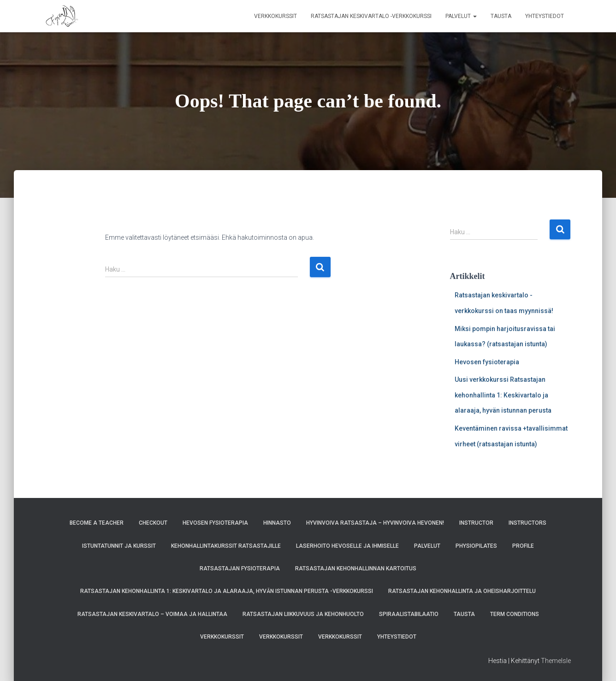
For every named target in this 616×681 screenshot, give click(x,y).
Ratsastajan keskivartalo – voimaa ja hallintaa (152, 614)
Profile (523, 546)
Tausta (501, 16)
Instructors (527, 523)
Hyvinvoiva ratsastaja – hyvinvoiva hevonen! (375, 523)
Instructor (476, 523)
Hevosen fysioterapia (487, 362)
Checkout (153, 523)
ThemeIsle (556, 661)
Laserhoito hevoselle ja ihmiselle (347, 546)
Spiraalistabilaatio (409, 614)
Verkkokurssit (275, 16)
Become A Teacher (97, 523)
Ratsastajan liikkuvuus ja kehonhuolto (303, 614)
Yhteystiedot (545, 16)
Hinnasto (277, 523)
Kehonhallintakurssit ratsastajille (226, 546)
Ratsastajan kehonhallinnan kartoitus (356, 568)
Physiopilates (476, 546)
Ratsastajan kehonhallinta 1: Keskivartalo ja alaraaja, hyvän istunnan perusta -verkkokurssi (227, 591)
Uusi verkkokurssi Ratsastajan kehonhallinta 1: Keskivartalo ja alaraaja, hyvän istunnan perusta (503, 395)
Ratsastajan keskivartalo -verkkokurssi (371, 16)
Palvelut (461, 16)
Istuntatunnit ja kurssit (119, 546)
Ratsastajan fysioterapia (240, 568)
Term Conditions (515, 614)
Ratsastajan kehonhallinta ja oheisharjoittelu (462, 591)
